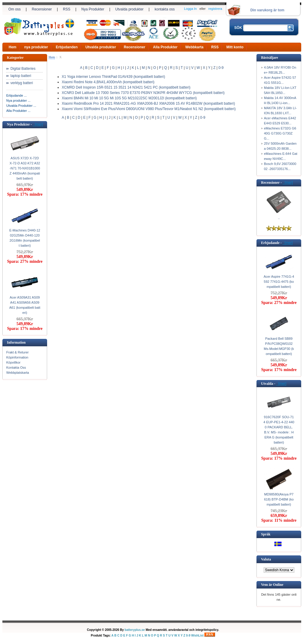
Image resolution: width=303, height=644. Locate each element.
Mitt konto (235, 47)
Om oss (14, 9)
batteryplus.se (135, 630)
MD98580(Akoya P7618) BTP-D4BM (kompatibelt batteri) (279, 499)
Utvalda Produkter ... (21, 106)
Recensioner (42, 9)
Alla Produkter (165, 47)
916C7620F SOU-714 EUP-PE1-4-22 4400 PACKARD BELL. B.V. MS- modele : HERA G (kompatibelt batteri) (279, 430)
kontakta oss (164, 9)
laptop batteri (21, 76)
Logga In (190, 9)
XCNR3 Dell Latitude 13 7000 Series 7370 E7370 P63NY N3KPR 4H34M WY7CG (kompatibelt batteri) (143, 93)
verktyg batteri (22, 83)
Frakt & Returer (17, 352)
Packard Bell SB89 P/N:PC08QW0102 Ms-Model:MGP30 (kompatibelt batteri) (279, 346)
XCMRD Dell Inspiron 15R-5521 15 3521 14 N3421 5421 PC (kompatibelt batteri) (126, 87)
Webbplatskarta (18, 373)
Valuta (266, 559)
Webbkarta (194, 47)
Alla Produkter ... (18, 111)
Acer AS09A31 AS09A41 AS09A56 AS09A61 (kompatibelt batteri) (25, 305)
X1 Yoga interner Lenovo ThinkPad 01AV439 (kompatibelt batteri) (113, 77)
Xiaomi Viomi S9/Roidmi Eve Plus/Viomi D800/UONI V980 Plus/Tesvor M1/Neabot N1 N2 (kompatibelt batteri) (149, 109)
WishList (197, 635)
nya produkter (36, 47)
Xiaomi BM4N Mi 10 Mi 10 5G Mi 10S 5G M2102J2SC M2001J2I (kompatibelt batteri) (129, 98)
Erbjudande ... (17, 95)
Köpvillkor (13, 362)
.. (279, 218)
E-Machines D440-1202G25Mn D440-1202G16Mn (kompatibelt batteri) (25, 238)
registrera (215, 9)
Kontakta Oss (16, 367)
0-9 (221, 68)
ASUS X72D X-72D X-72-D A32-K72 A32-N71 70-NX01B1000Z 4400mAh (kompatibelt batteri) (25, 168)
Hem (13, 47)
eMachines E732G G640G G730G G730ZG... (280, 133)
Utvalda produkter (130, 9)
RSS (67, 9)
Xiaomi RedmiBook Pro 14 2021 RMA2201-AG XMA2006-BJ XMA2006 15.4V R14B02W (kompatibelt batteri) (148, 104)
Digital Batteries (23, 69)
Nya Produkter (93, 9)
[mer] (38, 124)
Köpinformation (17, 357)
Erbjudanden (67, 47)
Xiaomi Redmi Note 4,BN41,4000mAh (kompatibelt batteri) (108, 82)
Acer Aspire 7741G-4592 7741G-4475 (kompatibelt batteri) (279, 282)
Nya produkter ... (18, 101)
